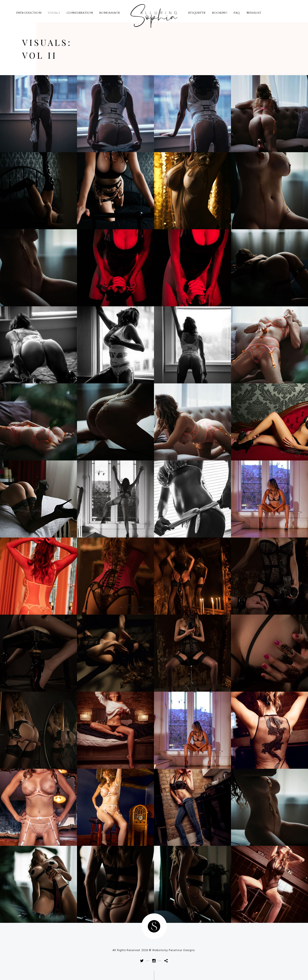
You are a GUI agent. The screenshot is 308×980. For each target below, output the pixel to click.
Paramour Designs (182, 950)
